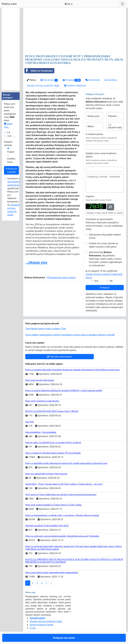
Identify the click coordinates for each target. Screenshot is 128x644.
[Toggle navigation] (123, 4)
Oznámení (49, 80)
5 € (9, 132)
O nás (33, 628)
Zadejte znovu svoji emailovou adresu (101, 155)
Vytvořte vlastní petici (60, 357)
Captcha (90, 196)
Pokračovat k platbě (11, 170)
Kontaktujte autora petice (61, 277)
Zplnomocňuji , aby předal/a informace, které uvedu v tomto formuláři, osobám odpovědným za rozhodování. (106, 259)
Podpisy (72, 80)
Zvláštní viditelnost (75, 86)
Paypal (11, 152)
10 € (9, 136)
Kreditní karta (11, 160)
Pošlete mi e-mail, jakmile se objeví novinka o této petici (103, 245)
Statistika (111, 80)
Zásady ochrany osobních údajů (43, 86)
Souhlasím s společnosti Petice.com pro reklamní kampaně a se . (14, 197)
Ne (111, 281)
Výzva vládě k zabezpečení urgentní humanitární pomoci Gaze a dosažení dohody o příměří (70, 335)
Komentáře (93, 80)
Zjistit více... (8, 125)
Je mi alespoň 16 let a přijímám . (104, 274)
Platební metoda (8, 143)
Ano (96, 281)
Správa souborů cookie (41, 625)
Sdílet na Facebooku (39, 71)
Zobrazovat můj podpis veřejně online (105, 236)
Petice (31, 80)
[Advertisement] (75, 32)
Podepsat (105, 288)
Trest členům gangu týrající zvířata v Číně (46, 329)
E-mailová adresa (94, 134)
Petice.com (9, 4)
